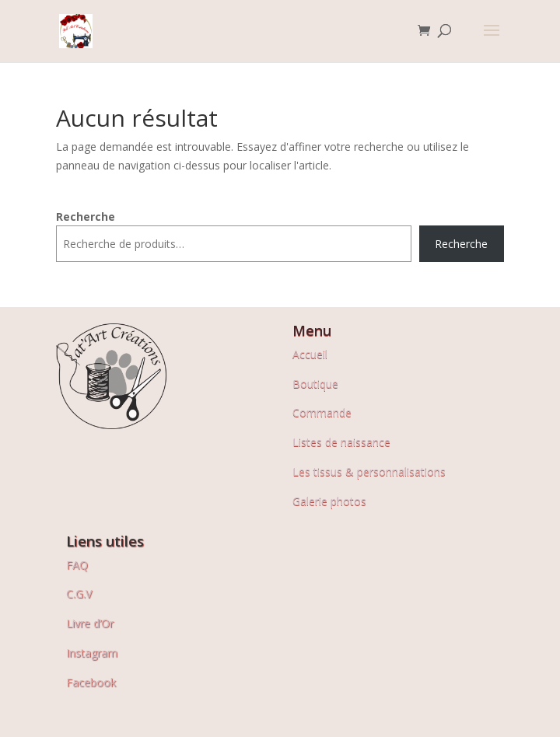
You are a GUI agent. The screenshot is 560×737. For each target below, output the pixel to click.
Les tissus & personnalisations (369, 472)
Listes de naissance (341, 442)
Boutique (315, 384)
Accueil (310, 354)
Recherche (86, 217)
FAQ (77, 565)
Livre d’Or (90, 623)
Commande (322, 412)
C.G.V (79, 594)
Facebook (91, 682)
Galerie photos (329, 501)
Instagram (92, 653)
